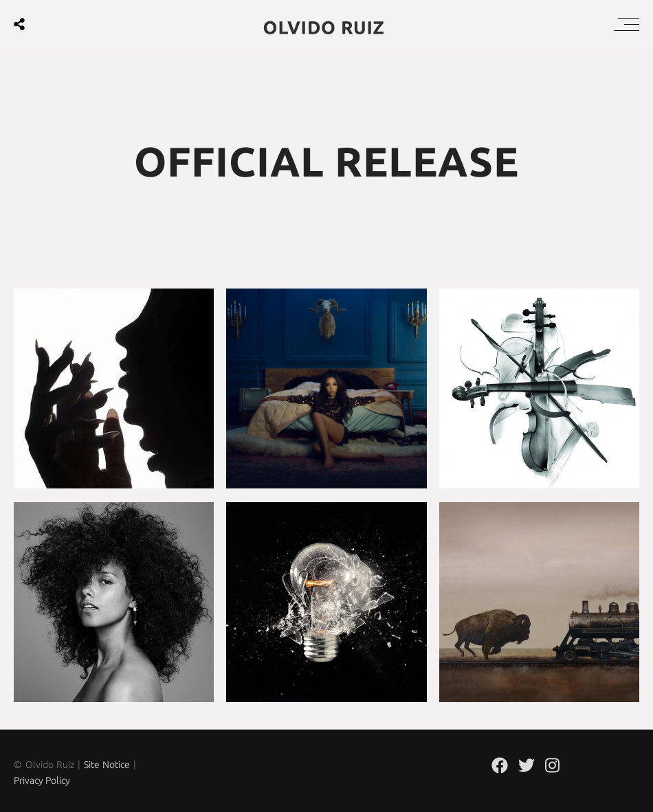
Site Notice (107, 765)
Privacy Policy (42, 780)
